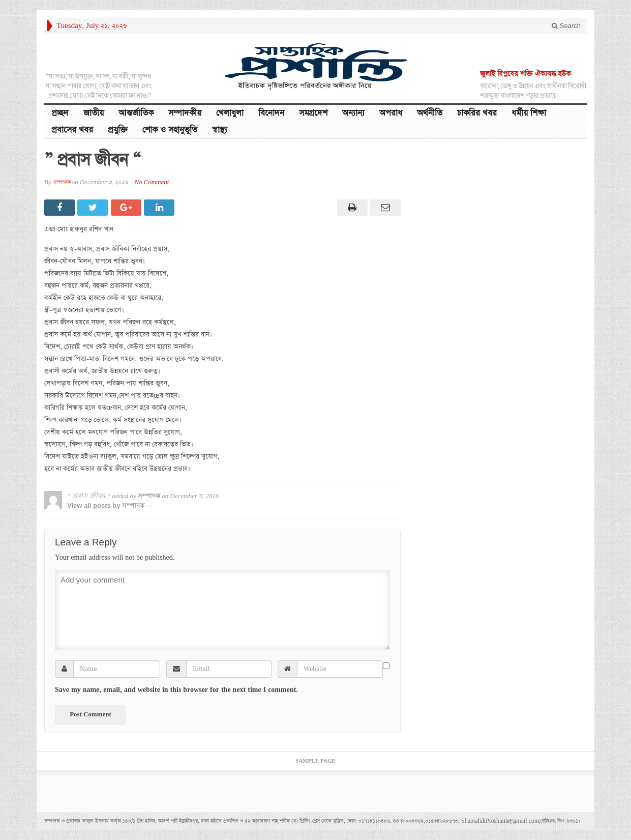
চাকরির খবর (477, 113)
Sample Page (315, 761)
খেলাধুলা (230, 113)
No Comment (152, 182)
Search (566, 26)
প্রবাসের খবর (72, 130)
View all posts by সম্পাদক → (110, 505)
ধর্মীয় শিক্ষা (529, 113)
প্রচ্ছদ (60, 113)
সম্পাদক (62, 182)
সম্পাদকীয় (185, 113)
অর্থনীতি (430, 113)
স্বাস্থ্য (220, 130)
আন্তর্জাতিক (136, 113)
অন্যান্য (353, 113)
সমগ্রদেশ (313, 113)
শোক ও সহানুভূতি (170, 130)
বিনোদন (271, 113)
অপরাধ (391, 113)
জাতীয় (94, 113)
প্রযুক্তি (118, 130)
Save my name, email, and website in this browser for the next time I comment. (176, 690)
